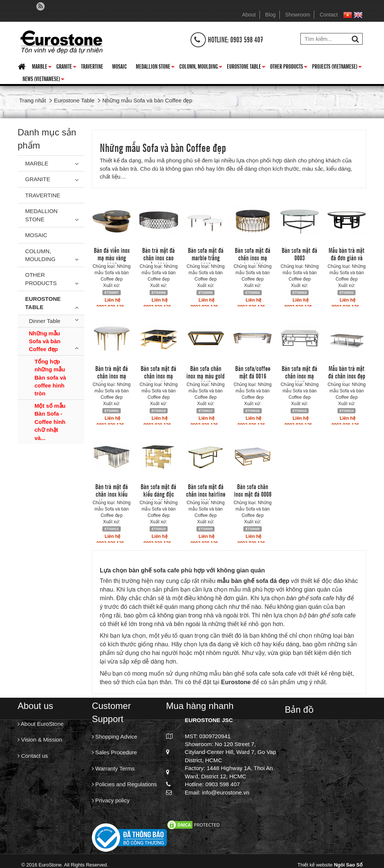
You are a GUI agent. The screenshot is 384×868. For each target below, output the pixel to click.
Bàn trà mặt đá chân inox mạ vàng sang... (112, 375)
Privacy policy (111, 800)
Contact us (33, 756)
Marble (42, 68)
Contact (328, 15)
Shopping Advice (115, 737)
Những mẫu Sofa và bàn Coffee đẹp (45, 341)
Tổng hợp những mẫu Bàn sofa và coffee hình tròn (50, 378)
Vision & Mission (40, 740)
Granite (66, 68)
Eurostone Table (246, 68)
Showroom (298, 15)
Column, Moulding (201, 68)
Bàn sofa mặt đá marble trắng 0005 (206, 257)
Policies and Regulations (124, 784)
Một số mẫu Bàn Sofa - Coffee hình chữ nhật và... (50, 422)
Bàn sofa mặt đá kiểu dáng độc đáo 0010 (158, 494)
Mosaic (119, 66)
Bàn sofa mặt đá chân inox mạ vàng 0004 (253, 257)
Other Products (289, 68)
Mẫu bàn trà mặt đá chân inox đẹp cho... (347, 375)
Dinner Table (45, 321)
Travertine (92, 66)
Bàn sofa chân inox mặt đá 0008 (253, 490)
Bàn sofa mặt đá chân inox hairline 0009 (206, 494)
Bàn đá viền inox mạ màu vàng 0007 (112, 257)
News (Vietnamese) (43, 80)
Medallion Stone (155, 68)
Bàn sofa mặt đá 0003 (299, 254)
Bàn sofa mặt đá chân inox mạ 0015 (299, 375)
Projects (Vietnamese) (337, 68)
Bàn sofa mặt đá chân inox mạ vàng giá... (158, 375)
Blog (270, 15)
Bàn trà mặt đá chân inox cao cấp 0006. (158, 257)
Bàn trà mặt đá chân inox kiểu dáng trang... (112, 494)
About (249, 15)
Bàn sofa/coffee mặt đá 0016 (253, 372)
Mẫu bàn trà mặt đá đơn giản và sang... (346, 257)
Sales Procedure (114, 752)
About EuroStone (41, 724)
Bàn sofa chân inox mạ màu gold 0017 (205, 375)
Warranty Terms (113, 768)
